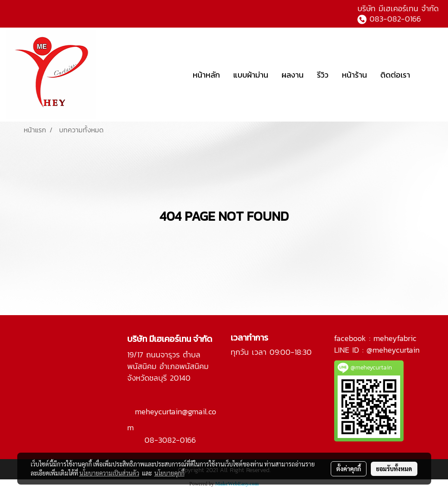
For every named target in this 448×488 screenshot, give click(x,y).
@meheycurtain (393, 350)
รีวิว (323, 75)
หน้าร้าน (354, 75)
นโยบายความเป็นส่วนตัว (109, 473)
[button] (429, 75)
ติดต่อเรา (395, 75)
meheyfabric (395, 338)
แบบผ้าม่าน (251, 75)
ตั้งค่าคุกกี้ (349, 469)
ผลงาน (293, 75)
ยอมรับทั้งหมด (394, 469)
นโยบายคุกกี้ (169, 473)
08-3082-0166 (170, 440)
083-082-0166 (395, 19)
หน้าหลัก (206, 75)
